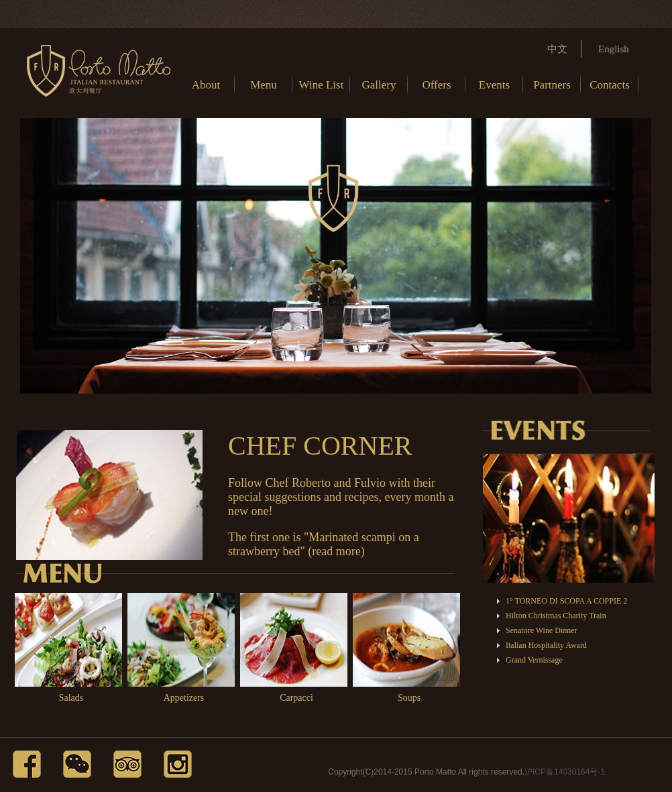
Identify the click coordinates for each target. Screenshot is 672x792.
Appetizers (184, 698)
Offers (436, 85)
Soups (409, 698)
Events (494, 85)
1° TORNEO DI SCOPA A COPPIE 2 (566, 601)
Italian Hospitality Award (546, 645)
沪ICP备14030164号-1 (565, 772)
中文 (557, 49)
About (206, 85)
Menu (264, 85)
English (614, 49)
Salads (71, 698)
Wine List (322, 85)
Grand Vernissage (534, 660)
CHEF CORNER (320, 446)
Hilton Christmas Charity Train (556, 616)
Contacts (610, 85)
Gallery (379, 85)
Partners (552, 85)
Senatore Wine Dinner (542, 630)
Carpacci (296, 698)
